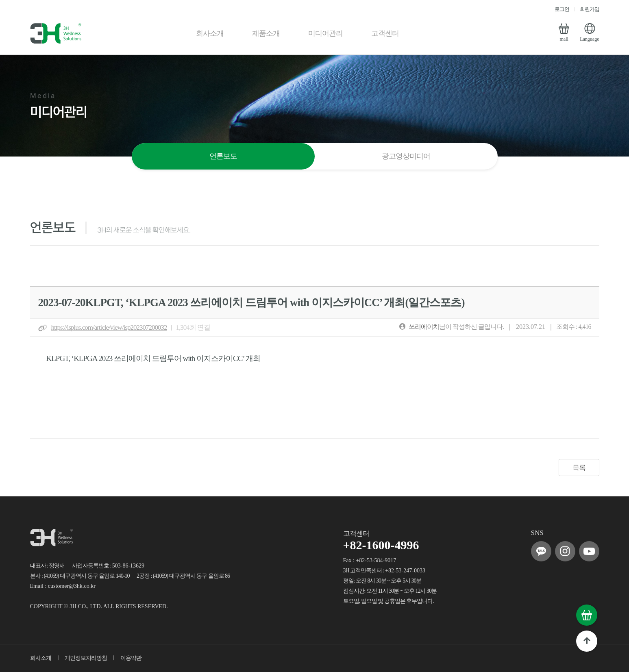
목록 (579, 468)
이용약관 (131, 658)
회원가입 (590, 9)
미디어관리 (325, 33)
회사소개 (210, 33)
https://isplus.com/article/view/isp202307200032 (109, 327)
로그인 (562, 9)
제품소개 (266, 33)
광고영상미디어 (406, 156)
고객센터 (385, 33)
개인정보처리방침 (86, 658)
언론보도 (223, 156)
